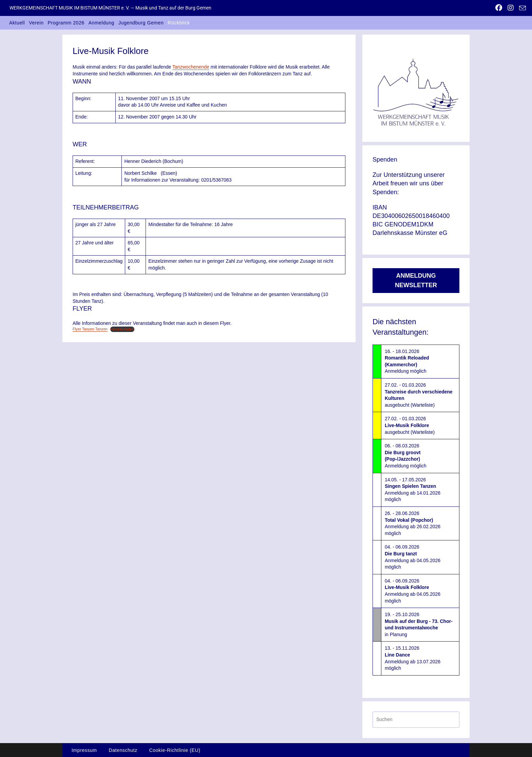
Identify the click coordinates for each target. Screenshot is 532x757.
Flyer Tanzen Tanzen (90, 329)
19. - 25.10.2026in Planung (419, 624)
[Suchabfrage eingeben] (416, 719)
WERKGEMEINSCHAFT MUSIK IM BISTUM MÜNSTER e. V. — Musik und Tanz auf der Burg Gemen (110, 8)
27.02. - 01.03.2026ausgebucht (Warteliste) (419, 395)
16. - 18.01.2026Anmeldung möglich (407, 361)
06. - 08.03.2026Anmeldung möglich (406, 456)
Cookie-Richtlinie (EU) (175, 750)
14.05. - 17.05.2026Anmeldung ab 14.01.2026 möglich (413, 490)
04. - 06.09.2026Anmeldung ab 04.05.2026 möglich (413, 557)
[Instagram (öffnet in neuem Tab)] (511, 8)
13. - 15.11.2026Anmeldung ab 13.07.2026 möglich (413, 658)
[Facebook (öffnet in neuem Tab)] (499, 8)
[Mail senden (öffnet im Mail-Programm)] (521, 8)
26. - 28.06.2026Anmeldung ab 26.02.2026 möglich (413, 523)
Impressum (84, 750)
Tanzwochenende (191, 67)
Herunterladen (122, 329)
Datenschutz (123, 750)
